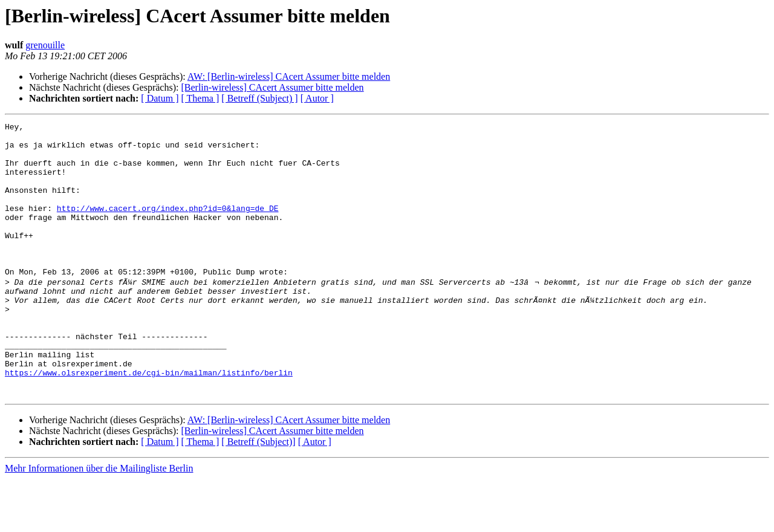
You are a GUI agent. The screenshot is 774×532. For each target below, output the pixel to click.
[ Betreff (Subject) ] (259, 98)
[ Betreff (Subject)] (258, 495)
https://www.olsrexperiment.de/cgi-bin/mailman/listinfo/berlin (149, 422)
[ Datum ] (160, 98)
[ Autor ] (317, 98)
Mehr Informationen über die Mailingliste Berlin (99, 521)
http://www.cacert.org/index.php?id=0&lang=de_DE (168, 226)
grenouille (45, 45)
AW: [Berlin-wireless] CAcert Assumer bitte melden (289, 76)
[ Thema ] (200, 98)
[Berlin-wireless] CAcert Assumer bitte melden (272, 87)
